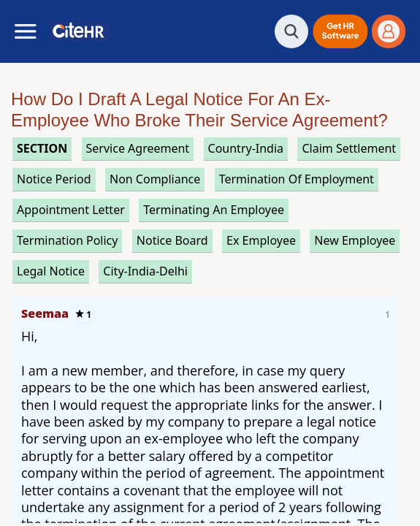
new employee (355, 240)
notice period (54, 179)
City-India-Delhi (145, 271)
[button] (340, 31)
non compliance (155, 179)
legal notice (51, 271)
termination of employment (297, 179)
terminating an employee (214, 210)
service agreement (138, 148)
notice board (172, 240)
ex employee (261, 240)
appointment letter (71, 210)
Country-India (246, 148)
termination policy (67, 240)
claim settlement (349, 148)
